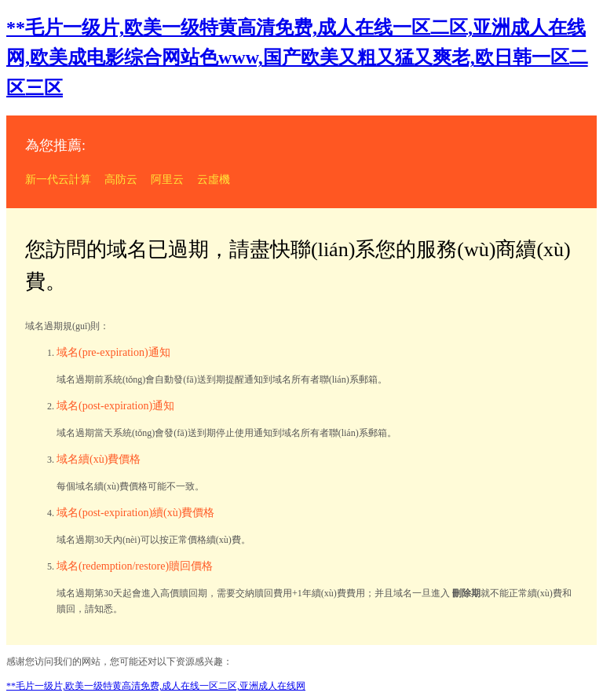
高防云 (121, 180)
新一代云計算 (58, 180)
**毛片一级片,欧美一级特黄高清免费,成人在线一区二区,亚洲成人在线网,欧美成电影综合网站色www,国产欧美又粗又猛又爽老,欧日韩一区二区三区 (297, 58)
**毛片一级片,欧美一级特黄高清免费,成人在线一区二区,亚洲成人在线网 (156, 686)
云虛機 (214, 180)
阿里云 (167, 180)
